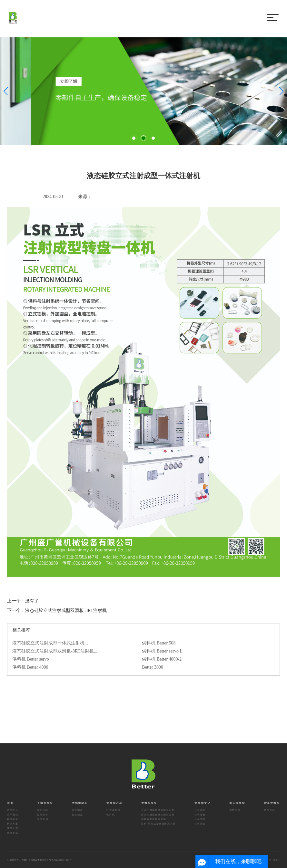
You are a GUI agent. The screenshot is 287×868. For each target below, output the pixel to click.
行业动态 (77, 815)
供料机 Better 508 (159, 643)
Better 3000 (153, 667)
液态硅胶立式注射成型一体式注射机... (50, 643)
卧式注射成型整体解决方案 (158, 815)
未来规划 (43, 819)
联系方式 (270, 810)
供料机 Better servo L (162, 651)
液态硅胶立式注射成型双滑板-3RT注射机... (55, 651)
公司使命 (200, 815)
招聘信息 (235, 810)
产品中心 (13, 810)
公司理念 (200, 824)
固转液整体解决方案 (154, 819)
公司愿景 (200, 810)
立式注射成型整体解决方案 (158, 810)
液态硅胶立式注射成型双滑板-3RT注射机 (66, 610)
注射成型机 (113, 810)
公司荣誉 (43, 815)
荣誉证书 (13, 828)
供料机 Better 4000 (30, 667)
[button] (134, 138)
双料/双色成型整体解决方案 (158, 824)
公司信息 (43, 810)
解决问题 (13, 819)
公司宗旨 (200, 819)
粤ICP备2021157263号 (60, 860)
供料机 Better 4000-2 (162, 659)
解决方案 (13, 824)
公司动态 (77, 810)
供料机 (111, 815)
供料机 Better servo (31, 659)
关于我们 (13, 815)
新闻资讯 (13, 833)
